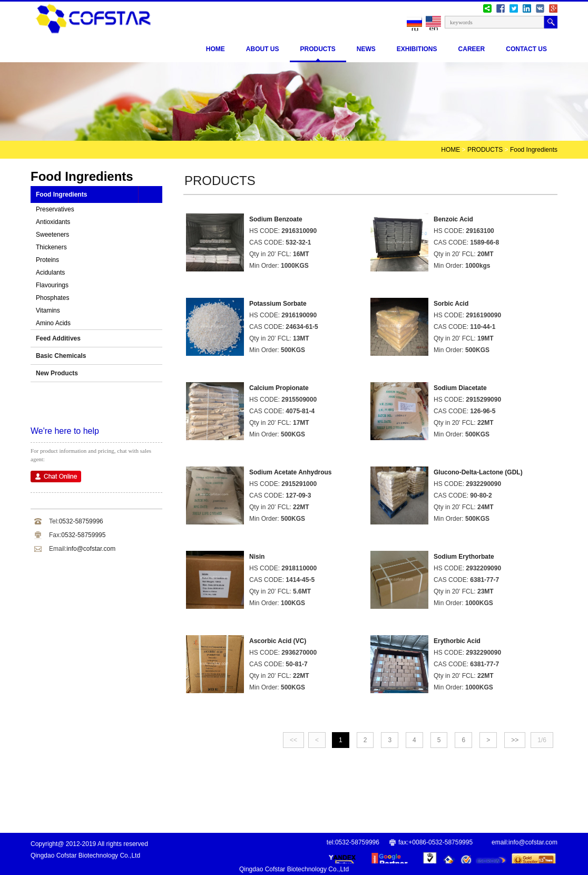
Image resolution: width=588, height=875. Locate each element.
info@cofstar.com (91, 549)
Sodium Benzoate (276, 219)
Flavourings (52, 285)
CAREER (472, 49)
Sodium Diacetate (460, 388)
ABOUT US (263, 49)
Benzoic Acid (453, 219)
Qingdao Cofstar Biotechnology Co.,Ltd (294, 869)
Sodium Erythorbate (464, 557)
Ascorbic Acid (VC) (278, 641)
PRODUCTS (318, 49)
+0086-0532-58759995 (440, 842)
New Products (57, 373)
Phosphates (52, 298)
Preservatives (55, 209)
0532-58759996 (81, 521)
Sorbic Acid (451, 304)
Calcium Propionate (279, 388)
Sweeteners (52, 235)
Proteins (47, 260)
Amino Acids (53, 323)
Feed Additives (58, 338)
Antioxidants (53, 222)
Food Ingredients (534, 150)
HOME (450, 150)
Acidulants (50, 273)
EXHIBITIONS (417, 49)
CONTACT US (526, 49)
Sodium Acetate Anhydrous (290, 472)
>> (515, 740)
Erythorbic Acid (457, 641)
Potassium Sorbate (278, 304)
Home (215, 49)
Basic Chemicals (61, 356)
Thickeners (51, 247)
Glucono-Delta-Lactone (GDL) (478, 472)
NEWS (366, 49)
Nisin (257, 557)
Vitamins (48, 310)
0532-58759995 (83, 535)
